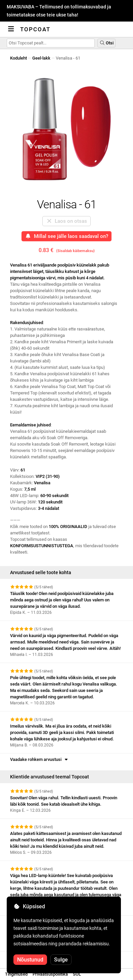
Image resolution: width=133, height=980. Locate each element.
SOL (77, 974)
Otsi (106, 43)
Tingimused (16, 974)
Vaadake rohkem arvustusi (39, 759)
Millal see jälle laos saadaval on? (66, 236)
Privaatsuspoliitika (50, 974)
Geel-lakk (41, 58)
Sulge (61, 960)
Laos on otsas (67, 221)
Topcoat (35, 29)
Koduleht (18, 58)
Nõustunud (30, 960)
